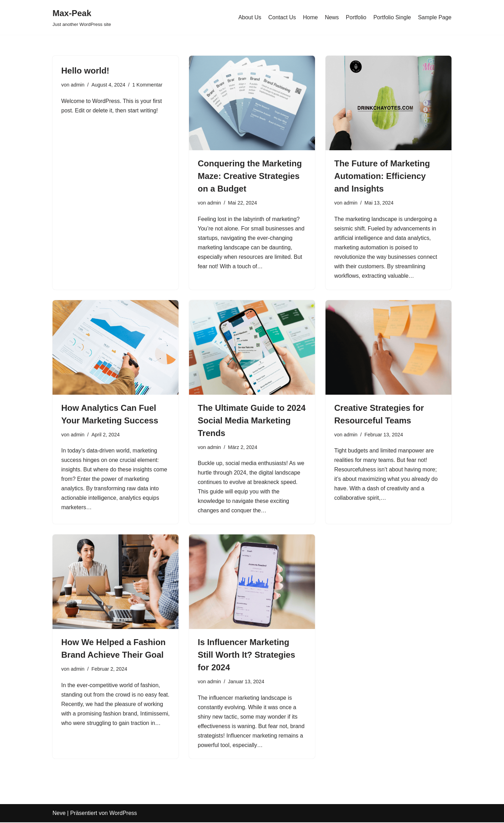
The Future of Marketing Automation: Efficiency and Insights (382, 176)
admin (78, 85)
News (332, 17)
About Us (250, 17)
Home (310, 17)
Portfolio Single (392, 17)
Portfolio (356, 17)
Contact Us (282, 17)
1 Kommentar (147, 85)
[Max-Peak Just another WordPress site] (82, 17)
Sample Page (435, 17)
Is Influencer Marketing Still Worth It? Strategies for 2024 (246, 655)
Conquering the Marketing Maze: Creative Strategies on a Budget (250, 176)
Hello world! (85, 71)
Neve (59, 814)
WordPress (123, 814)
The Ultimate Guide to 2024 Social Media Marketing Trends (252, 420)
